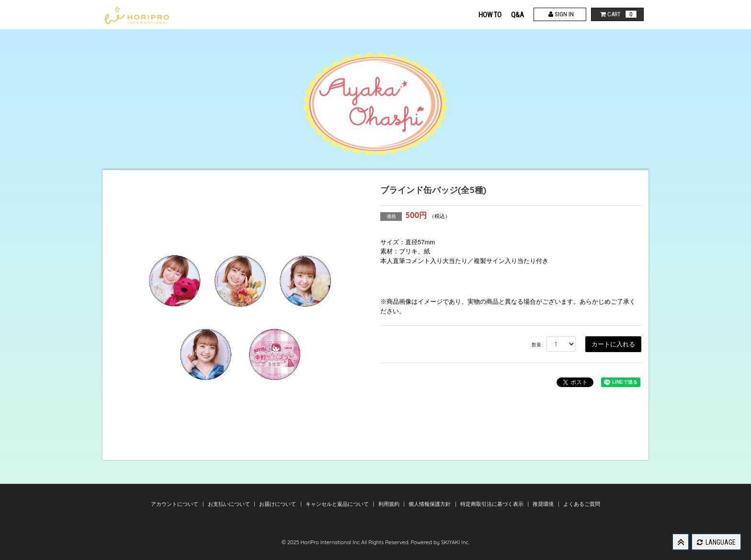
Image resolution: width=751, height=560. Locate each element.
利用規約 (390, 504)
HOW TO (490, 15)
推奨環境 (544, 504)
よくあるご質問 (582, 504)
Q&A (518, 15)
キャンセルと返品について (338, 504)
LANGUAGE (716, 542)
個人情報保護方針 (430, 504)
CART (618, 14)
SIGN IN (560, 14)
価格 (391, 216)
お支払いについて (230, 504)
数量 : (538, 345)
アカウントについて (175, 504)
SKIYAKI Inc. (455, 542)
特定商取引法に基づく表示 (493, 504)
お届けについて (278, 504)
